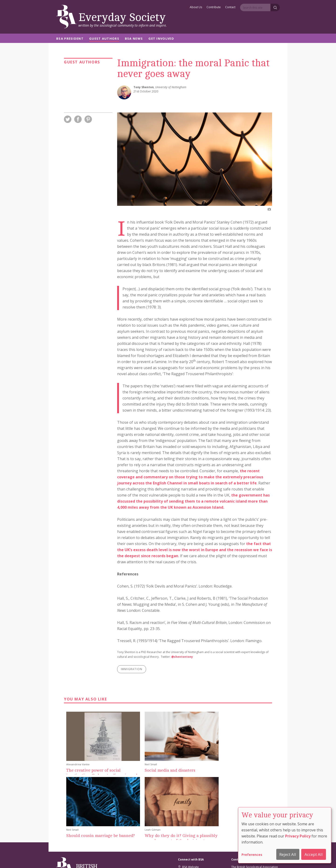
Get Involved (161, 39)
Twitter (185, 807)
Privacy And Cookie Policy (191, 858)
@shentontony (182, 657)
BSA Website (188, 802)
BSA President (70, 39)
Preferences (252, 855)
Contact (230, 7)
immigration (132, 669)
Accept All (314, 854)
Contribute (214, 7)
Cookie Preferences (156, 858)
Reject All (288, 854)
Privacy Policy (298, 836)
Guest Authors (104, 39)
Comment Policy (224, 858)
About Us (196, 7)
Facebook (187, 813)
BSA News (134, 39)
